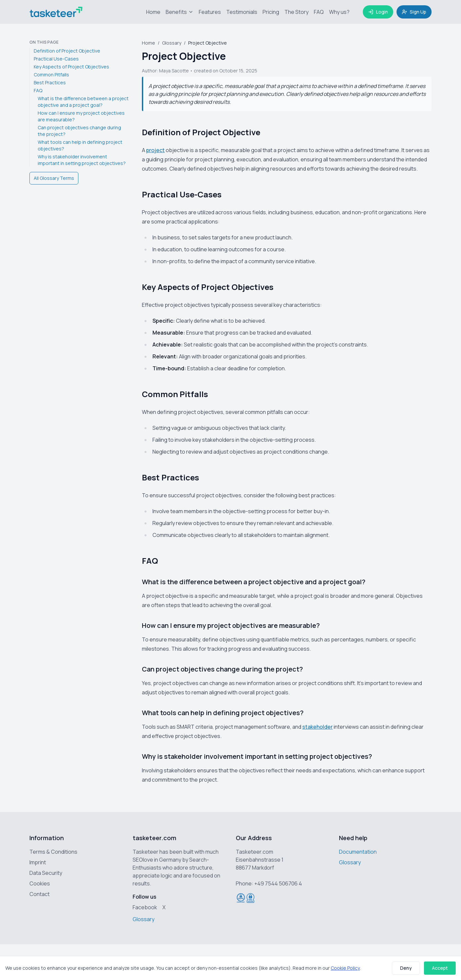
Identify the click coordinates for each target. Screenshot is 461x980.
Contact (40, 894)
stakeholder (317, 727)
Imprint (38, 862)
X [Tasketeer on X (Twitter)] (164, 907)
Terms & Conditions (53, 852)
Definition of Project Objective (67, 51)
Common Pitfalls (51, 75)
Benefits (180, 12)
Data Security (46, 873)
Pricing (271, 12)
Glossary (172, 43)
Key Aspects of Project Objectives (71, 67)
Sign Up (414, 12)
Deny (406, 968)
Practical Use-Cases (56, 59)
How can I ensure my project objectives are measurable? (81, 116)
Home (153, 12)
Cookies (40, 883)
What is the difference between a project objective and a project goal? (83, 102)
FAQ (319, 12)
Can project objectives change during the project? (79, 131)
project (155, 150)
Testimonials (242, 12)
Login (378, 12)
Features (210, 12)
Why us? (339, 12)
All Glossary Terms (54, 178)
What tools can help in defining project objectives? (80, 145)
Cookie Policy (345, 968)
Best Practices (50, 82)
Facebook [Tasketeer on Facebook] (145, 907)
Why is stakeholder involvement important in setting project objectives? (82, 160)
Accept (440, 968)
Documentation (358, 852)
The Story (296, 12)
